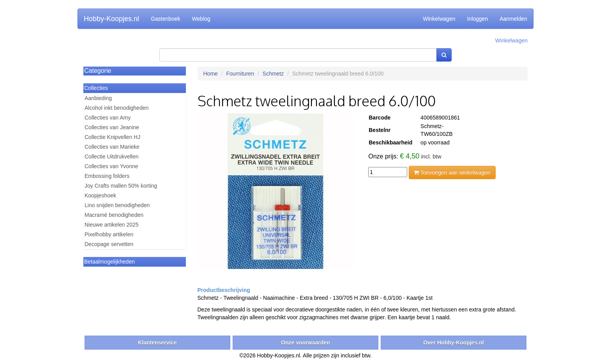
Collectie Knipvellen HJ (112, 137)
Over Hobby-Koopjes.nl (454, 343)
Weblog (201, 19)
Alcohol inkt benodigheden (117, 108)
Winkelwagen (439, 19)
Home (211, 74)
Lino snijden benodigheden (117, 205)
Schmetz (273, 74)
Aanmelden (513, 19)
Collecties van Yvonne (111, 166)
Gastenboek (166, 19)
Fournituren (240, 74)
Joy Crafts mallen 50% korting (121, 186)
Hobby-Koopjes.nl (111, 19)
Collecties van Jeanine (112, 127)
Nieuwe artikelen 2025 (112, 225)
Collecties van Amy (108, 118)
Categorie (98, 71)
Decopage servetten (109, 244)
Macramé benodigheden (114, 215)
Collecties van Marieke (112, 147)
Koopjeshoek (100, 195)
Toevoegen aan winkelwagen (452, 172)
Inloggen (477, 19)
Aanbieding (98, 98)
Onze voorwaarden (305, 343)
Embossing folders (107, 176)
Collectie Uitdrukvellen (112, 157)
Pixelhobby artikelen (109, 234)
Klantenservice (157, 343)
